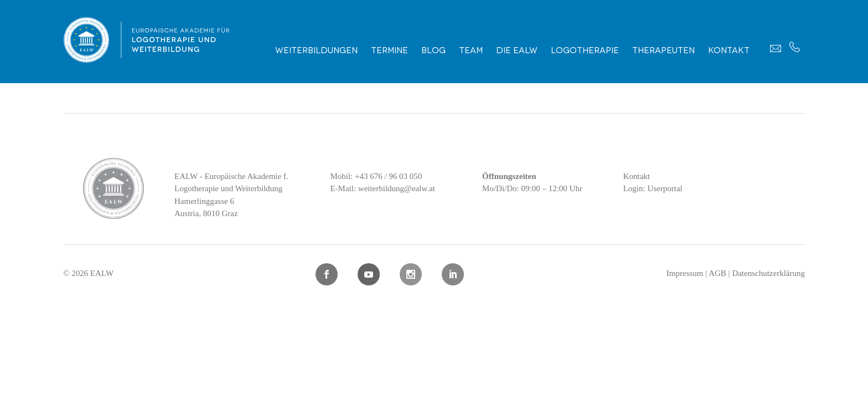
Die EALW (517, 49)
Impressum (685, 273)
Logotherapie (585, 49)
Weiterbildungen (316, 49)
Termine (389, 49)
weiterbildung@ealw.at (397, 188)
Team (471, 49)
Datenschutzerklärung (768, 273)
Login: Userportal (653, 188)
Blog (433, 49)
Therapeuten (663, 49)
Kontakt (729, 49)
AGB (717, 273)
